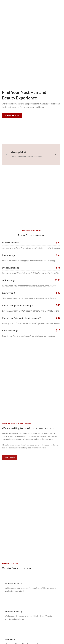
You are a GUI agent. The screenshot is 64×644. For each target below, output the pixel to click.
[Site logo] (31, 4)
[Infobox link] (31, 586)
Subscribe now (11, 115)
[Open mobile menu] (6, 4)
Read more (10, 465)
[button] (7, 154)
